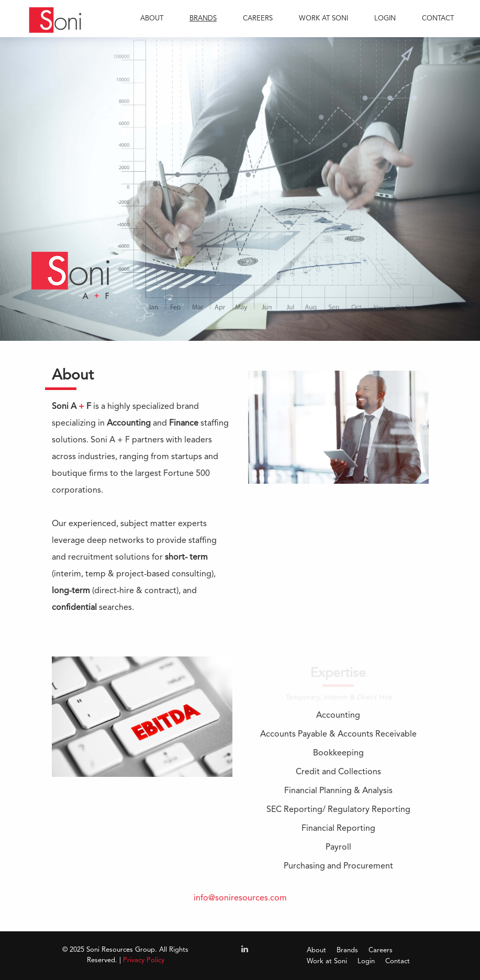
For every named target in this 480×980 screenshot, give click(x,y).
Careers (381, 950)
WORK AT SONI (323, 19)
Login (366, 961)
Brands (347, 950)
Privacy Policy (144, 960)
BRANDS (203, 19)
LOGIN (385, 19)
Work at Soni (327, 961)
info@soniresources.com (240, 898)
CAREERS (258, 19)
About (316, 950)
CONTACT (438, 19)
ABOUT (152, 19)
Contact (398, 961)
